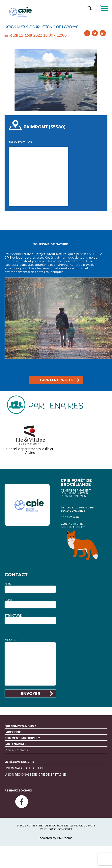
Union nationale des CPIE (25, 768)
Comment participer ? (22, 738)
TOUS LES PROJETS (56, 380)
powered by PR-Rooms (56, 838)
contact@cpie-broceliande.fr (73, 525)
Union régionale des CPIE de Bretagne (35, 775)
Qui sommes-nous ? (20, 726)
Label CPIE (13, 732)
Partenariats (15, 744)
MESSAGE (12, 640)
